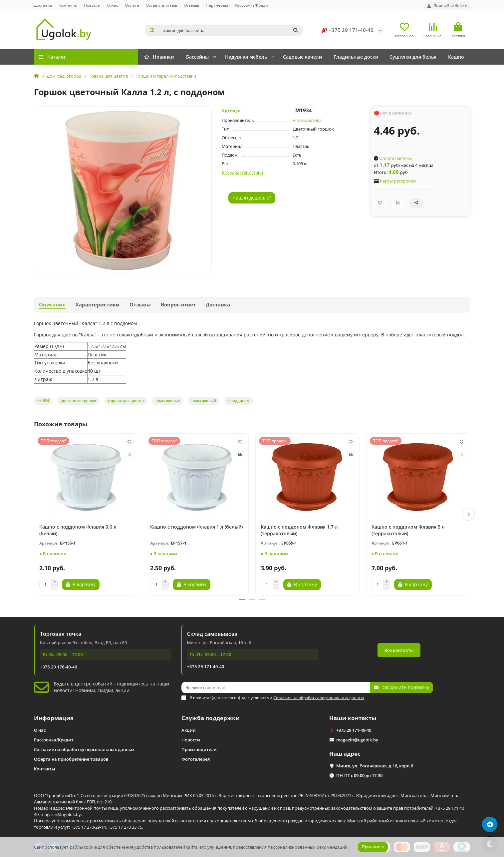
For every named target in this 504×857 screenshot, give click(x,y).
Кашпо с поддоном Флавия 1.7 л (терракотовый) (299, 530)
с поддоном (239, 401)
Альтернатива (307, 120)
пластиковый (204, 401)
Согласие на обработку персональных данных (84, 749)
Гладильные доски (356, 57)
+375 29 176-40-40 (59, 667)
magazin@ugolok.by (357, 740)
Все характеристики (242, 172)
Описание (52, 305)
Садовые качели (302, 57)
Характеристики (98, 305)
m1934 (43, 401)
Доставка (43, 5)
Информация (54, 718)
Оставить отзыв (161, 5)
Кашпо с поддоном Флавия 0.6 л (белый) (78, 530)
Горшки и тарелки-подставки (166, 76)
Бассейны (197, 57)
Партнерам (217, 5)
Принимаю (373, 847)
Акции (189, 730)
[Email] (276, 687)
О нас (113, 5)
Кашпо (456, 57)
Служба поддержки (211, 718)
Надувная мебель (246, 57)
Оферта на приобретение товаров (71, 759)
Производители (199, 749)
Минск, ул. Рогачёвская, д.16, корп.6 (375, 766)
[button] (468, 514)
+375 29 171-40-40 (346, 30)
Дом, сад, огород (64, 76)
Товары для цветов (108, 76)
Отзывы (191, 5)
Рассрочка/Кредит (252, 5)
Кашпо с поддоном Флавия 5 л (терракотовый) (408, 530)
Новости (92, 5)
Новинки (159, 57)
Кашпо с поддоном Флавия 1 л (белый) (196, 527)
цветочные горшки (78, 401)
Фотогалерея (196, 759)
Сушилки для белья (413, 57)
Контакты (68, 5)
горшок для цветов (126, 401)
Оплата (132, 5)
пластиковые (168, 401)
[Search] (231, 30)
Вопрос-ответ (178, 305)
